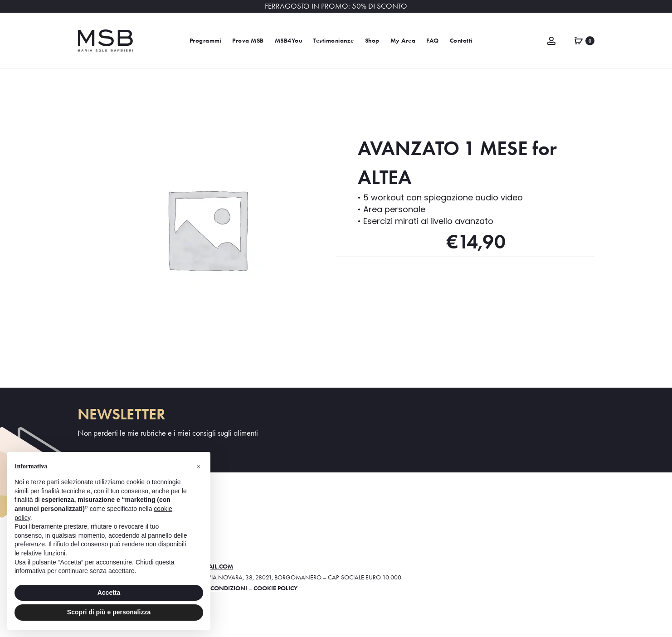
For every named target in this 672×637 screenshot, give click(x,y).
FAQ (433, 41)
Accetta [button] (109, 593)
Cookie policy (275, 588)
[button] (199, 467)
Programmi (206, 41)
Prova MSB (248, 41)
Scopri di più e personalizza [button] (109, 612)
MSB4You (289, 41)
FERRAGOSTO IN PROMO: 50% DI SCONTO (336, 6)
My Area (403, 41)
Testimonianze (334, 41)
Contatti (461, 41)
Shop (372, 41)
